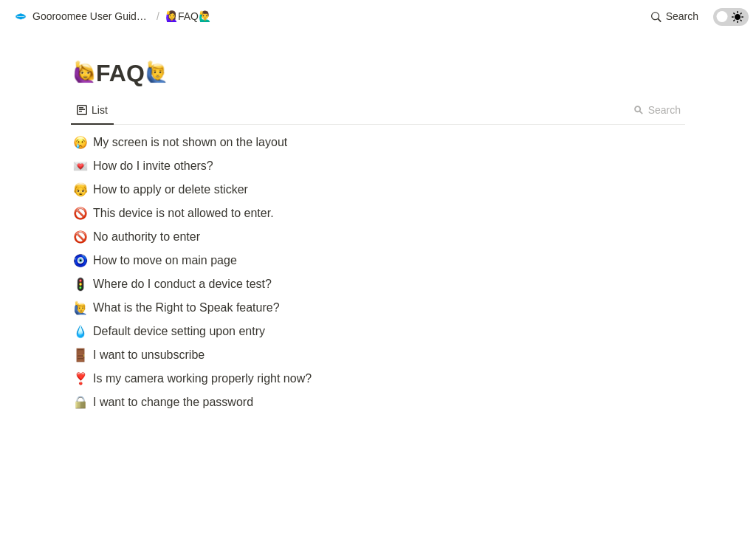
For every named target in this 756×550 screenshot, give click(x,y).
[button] (82, 17)
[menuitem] (92, 110)
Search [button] (657, 110)
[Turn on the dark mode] (731, 22)
